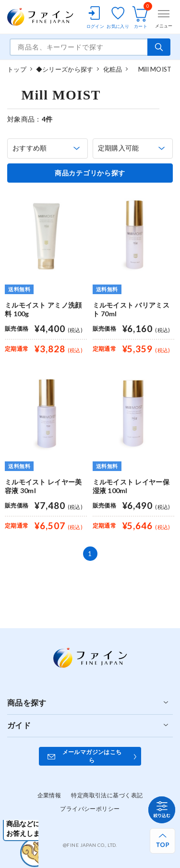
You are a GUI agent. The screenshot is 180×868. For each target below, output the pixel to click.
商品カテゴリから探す (90, 173)
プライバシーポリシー (90, 809)
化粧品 (113, 69)
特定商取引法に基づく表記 (107, 795)
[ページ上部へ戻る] (162, 841)
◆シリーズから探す (65, 69)
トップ (17, 69)
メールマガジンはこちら (92, 756)
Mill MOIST (151, 69)
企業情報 (49, 795)
